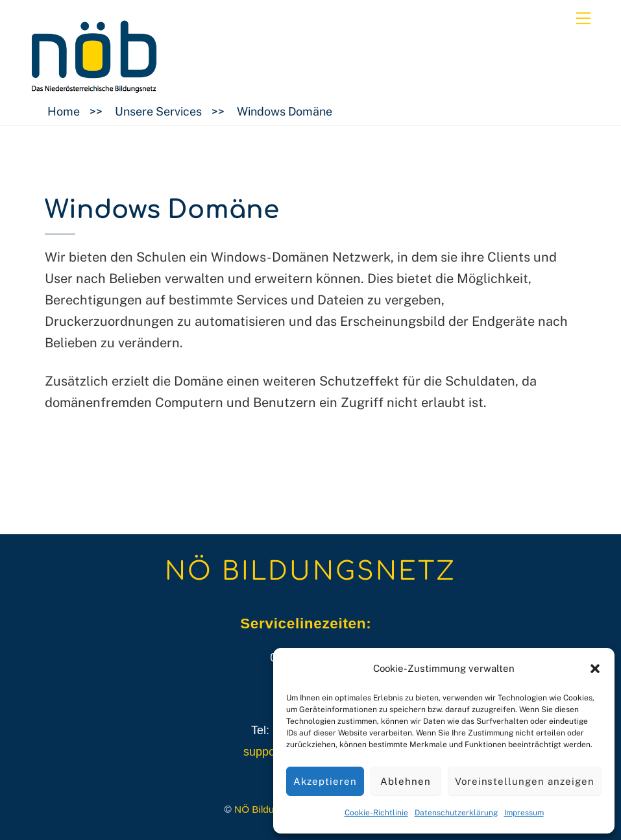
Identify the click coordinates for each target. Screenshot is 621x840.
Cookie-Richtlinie (376, 813)
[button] (595, 669)
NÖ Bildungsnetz (272, 809)
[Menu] (583, 18)
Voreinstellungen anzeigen (525, 781)
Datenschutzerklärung (456, 813)
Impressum (524, 813)
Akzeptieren (325, 781)
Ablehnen (406, 781)
